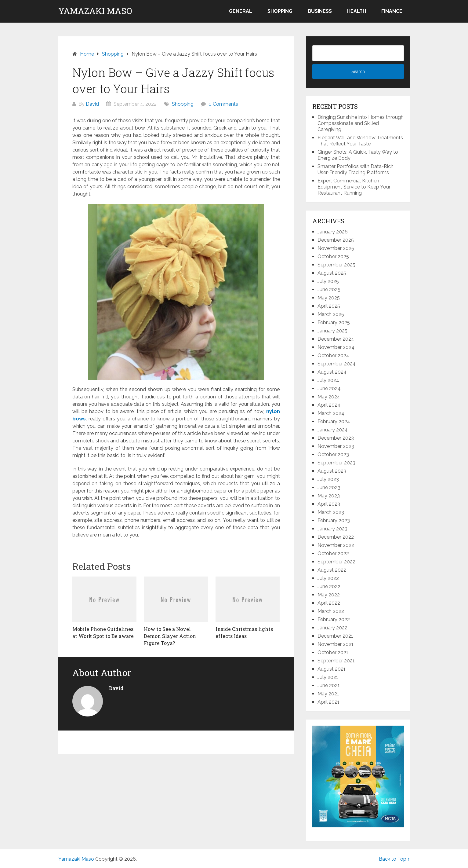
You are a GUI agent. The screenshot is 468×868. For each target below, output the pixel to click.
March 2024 (331, 413)
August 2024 (332, 372)
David (92, 104)
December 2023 (336, 438)
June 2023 (329, 487)
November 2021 (336, 644)
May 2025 (329, 298)
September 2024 (337, 364)
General (241, 11)
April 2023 (329, 504)
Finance (392, 11)
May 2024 (329, 397)
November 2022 (336, 545)
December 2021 (335, 636)
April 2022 (329, 603)
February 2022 (334, 619)
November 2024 (336, 347)
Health (357, 11)
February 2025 (334, 322)
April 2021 (328, 702)
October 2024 (333, 355)
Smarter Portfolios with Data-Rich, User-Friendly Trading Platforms (356, 169)
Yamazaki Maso (95, 11)
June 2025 (329, 289)
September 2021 (336, 661)
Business (320, 11)
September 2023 (336, 463)
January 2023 (332, 529)
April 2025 (329, 306)
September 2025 (336, 265)
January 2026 (333, 232)
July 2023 (328, 479)
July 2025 (328, 281)
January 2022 (332, 628)
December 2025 (336, 240)
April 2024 (329, 405)
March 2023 (331, 512)
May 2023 (329, 496)
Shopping (280, 11)
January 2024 (333, 430)
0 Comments (223, 104)
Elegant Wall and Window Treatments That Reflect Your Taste (360, 141)
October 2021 (333, 652)
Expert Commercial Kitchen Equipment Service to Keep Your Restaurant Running (354, 187)
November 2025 (336, 248)
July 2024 (328, 380)
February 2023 (334, 520)
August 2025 (332, 273)
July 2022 (328, 578)
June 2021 (329, 685)
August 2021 (332, 669)
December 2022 (336, 537)
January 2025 (332, 331)
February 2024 (334, 421)
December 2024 (336, 339)
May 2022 (329, 595)
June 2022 (329, 586)
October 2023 (333, 454)
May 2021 (328, 694)
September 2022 (336, 562)
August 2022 (332, 570)
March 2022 (331, 611)
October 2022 (333, 553)
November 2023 (336, 446)
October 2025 (333, 256)
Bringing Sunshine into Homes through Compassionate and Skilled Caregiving (361, 123)
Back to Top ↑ (394, 859)
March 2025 (331, 314)
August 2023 (332, 471)
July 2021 (328, 677)
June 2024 (329, 388)
